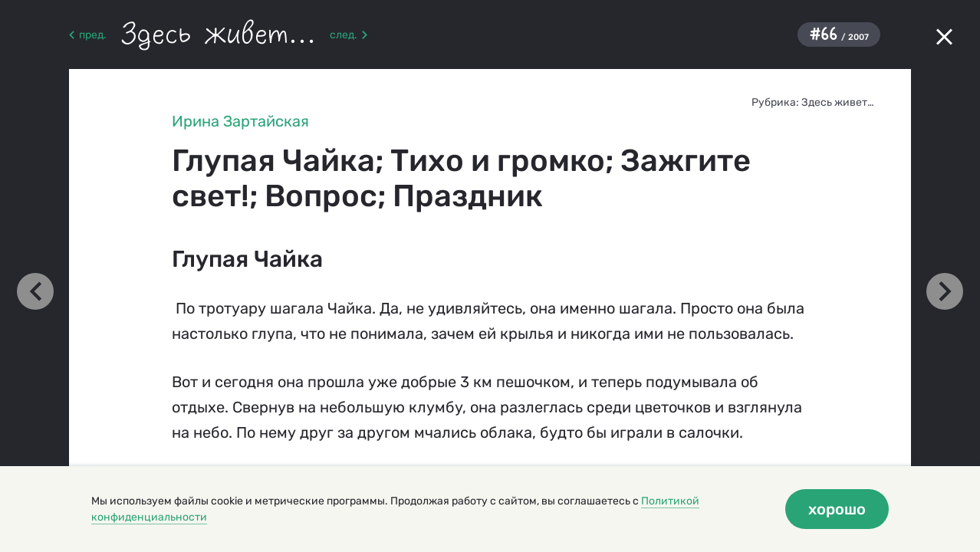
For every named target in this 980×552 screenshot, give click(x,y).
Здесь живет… (838, 102)
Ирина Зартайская (240, 121)
